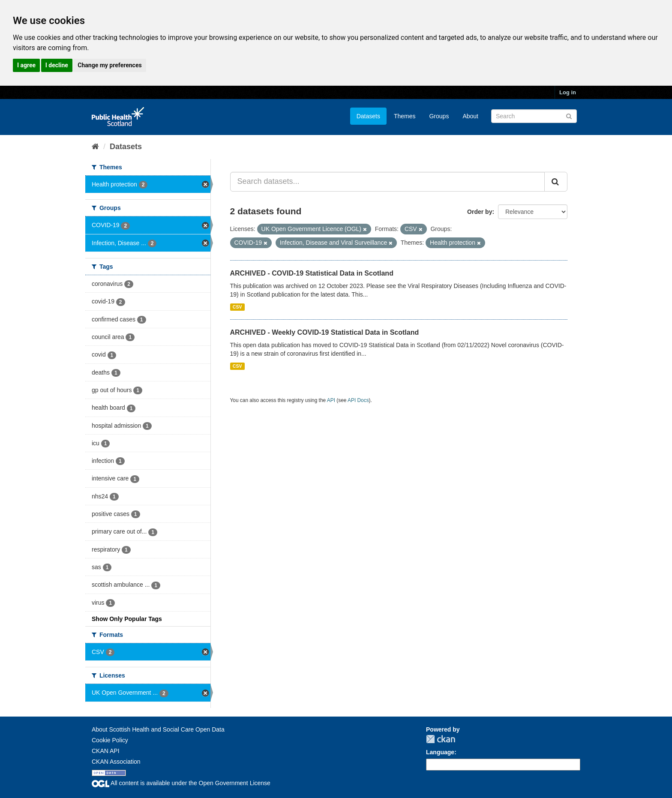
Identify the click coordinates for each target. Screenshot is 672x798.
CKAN (441, 739)
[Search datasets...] (388, 182)
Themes (405, 116)
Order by (480, 212)
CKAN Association (116, 762)
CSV (237, 307)
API (331, 400)
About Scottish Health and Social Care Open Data (158, 729)
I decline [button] (57, 65)
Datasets (368, 116)
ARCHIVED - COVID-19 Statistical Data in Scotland (312, 273)
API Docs (358, 400)
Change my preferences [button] (109, 65)
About (470, 116)
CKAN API (106, 751)
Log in (568, 92)
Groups (439, 116)
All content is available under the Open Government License (181, 783)
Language (440, 752)
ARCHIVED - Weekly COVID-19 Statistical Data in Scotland (325, 332)
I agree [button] (26, 65)
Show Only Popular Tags (127, 619)
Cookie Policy (110, 740)
